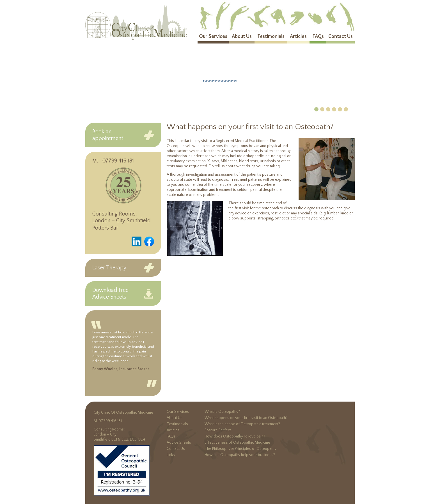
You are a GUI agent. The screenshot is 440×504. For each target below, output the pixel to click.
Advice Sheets (179, 443)
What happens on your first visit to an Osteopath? (246, 418)
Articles (298, 36)
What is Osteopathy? (222, 412)
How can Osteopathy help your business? (240, 455)
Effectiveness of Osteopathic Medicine (237, 443)
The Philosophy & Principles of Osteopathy (240, 449)
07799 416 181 (118, 161)
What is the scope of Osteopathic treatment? (242, 424)
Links (171, 455)
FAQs (318, 36)
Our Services (213, 36)
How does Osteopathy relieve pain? (235, 436)
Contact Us (341, 36)
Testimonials (271, 36)
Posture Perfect (218, 430)
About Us (242, 36)
